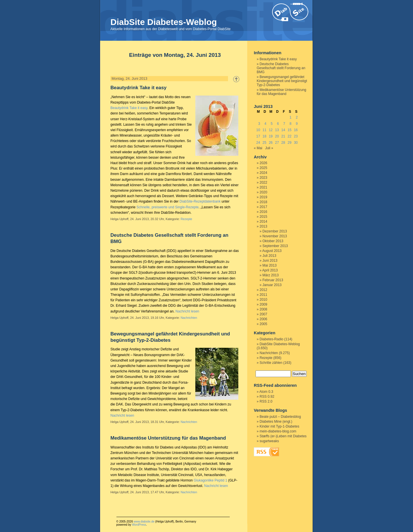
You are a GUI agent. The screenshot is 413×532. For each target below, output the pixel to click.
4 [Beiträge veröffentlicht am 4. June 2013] (265, 124)
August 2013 (272, 251)
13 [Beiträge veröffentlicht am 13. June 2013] (277, 130)
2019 (263, 197)
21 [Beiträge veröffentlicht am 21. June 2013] (283, 136)
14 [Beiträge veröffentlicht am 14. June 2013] (283, 130)
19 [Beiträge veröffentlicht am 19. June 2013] (271, 136)
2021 (263, 187)
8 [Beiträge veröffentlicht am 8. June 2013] (290, 124)
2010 (263, 300)
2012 (263, 290)
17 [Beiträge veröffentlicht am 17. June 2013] (258, 136)
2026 (263, 163)
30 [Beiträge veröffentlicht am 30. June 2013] (296, 143)
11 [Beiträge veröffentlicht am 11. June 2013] (264, 130)
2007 (263, 314)
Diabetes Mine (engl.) (276, 422)
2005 (263, 324)
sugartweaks (269, 441)
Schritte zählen (271, 363)
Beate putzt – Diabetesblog (280, 417)
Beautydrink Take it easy (139, 88)
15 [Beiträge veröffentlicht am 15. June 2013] (290, 130)
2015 (263, 217)
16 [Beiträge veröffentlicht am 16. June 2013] (296, 130)
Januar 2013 (272, 285)
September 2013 (275, 246)
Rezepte (186, 219)
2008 (263, 309)
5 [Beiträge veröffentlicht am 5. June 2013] (272, 124)
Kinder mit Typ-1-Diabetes (279, 426)
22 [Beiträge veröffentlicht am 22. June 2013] (290, 136)
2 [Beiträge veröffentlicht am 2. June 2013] (297, 117)
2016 (263, 212)
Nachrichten (189, 318)
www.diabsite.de (144, 522)
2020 (263, 192)
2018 (263, 202)
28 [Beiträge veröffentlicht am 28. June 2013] (283, 143)
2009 (263, 304)
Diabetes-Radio (271, 339)
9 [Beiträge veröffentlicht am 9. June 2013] (297, 124)
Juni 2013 (270, 261)
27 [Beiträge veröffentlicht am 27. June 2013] (277, 143)
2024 (263, 173)
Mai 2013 (269, 265)
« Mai (258, 148)
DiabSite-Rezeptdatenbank (200, 201)
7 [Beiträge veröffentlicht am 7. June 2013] (284, 124)
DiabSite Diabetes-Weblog (164, 22)
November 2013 (275, 236)
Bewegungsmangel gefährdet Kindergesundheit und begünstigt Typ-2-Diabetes (282, 81)
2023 (263, 178)
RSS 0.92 (267, 397)
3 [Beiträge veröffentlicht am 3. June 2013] (259, 124)
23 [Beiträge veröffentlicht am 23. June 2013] (296, 136)
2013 (263, 226)
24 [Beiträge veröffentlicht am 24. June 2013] (258, 143)
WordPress (139, 525)
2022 (263, 182)
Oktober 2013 (273, 241)
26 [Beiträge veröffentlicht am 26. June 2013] (271, 143)
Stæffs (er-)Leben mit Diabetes (283, 436)
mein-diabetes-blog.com (278, 431)
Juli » (269, 148)
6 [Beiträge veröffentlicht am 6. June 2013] (278, 124)
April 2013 (270, 270)
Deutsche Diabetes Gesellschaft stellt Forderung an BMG (281, 68)
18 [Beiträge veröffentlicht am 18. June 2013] (264, 136)
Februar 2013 (273, 280)
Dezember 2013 (275, 231)
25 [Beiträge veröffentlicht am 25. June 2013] (264, 143)
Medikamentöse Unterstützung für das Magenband (168, 438)
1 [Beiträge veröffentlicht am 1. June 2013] (290, 117)
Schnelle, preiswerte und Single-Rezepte (168, 207)
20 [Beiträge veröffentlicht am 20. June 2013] (277, 136)
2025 (263, 168)
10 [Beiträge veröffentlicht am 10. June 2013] (258, 130)
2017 (263, 207)
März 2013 (271, 275)
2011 (263, 295)
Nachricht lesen (187, 311)
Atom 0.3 (266, 392)
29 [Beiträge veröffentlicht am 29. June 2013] (290, 143)
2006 (263, 319)
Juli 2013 (269, 256)
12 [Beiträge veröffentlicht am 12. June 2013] (271, 130)
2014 (263, 222)
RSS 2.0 (266, 401)
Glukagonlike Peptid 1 (210, 480)
